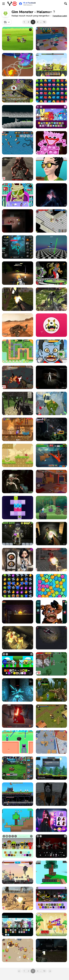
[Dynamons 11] (18, 65)
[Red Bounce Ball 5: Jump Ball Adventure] (18, 455)
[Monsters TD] (18, 91)
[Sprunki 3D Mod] (18, 664)
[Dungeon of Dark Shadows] (18, 690)
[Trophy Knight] (18, 612)
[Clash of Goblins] (51, 65)
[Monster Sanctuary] (51, 768)
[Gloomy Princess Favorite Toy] (18, 560)
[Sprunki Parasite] (18, 846)
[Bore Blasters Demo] (51, 429)
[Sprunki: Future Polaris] (18, 924)
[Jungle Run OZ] (51, 403)
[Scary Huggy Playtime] (51, 482)
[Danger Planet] (51, 638)
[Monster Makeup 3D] (51, 169)
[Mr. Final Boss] (18, 716)
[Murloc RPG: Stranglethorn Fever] (51, 690)
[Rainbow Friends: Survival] (51, 742)
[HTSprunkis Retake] (51, 117)
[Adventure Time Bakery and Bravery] (51, 508)
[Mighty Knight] (18, 39)
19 (44, 22)
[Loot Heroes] (51, 221)
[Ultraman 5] (18, 872)
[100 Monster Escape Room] (51, 39)
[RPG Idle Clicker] (18, 768)
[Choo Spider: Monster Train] (18, 273)
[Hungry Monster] (51, 586)
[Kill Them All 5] (18, 169)
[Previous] (19, 971)
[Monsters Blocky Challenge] (51, 91)
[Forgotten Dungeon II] (51, 716)
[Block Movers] (18, 508)
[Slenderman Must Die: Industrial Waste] (18, 299)
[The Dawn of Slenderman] (18, 403)
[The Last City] (51, 950)
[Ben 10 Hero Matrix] (51, 273)
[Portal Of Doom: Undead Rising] (51, 534)
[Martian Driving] (18, 325)
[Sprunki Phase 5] (51, 846)
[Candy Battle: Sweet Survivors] (18, 950)
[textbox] (7, 22)
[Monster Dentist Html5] (51, 351)
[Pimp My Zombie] (18, 534)
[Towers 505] (18, 351)
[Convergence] (18, 117)
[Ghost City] (18, 377)
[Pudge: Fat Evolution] (18, 247)
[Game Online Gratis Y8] (12, 4)
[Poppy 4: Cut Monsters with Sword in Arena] (51, 247)
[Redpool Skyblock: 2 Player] (18, 820)
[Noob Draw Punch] (18, 742)
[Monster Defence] (51, 299)
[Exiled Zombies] (18, 638)
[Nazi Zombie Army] (51, 560)
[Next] (50, 971)
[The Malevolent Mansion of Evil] (51, 195)
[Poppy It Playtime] (51, 143)
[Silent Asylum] (51, 377)
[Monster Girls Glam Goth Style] (51, 820)
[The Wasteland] (18, 898)
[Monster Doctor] (18, 195)
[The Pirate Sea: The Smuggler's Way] (18, 143)
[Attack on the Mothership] (18, 482)
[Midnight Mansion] (18, 221)
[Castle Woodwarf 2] (18, 794)
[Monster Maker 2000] (51, 325)
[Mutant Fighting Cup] (51, 455)
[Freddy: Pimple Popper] (51, 612)
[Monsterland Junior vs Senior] (51, 924)
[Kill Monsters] (51, 664)
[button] (60, 16)
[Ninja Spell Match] (18, 586)
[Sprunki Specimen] (51, 898)
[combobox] (7, 22)
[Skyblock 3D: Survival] (51, 872)
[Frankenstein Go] (18, 429)
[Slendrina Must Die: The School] (51, 794)
